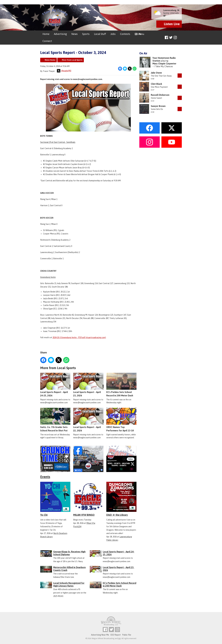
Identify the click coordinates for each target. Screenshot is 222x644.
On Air (138, 34)
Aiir (119, 638)
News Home (50, 60)
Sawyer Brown (158, 106)
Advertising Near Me (100, 635)
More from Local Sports (72, 60)
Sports (86, 34)
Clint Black (156, 84)
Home (46, 34)
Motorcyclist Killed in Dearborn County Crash (69, 569)
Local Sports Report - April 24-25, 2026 (55, 385)
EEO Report (116, 635)
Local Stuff (100, 34)
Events (45, 477)
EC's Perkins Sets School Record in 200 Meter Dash (121, 385)
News (74, 34)
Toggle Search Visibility (180, 38)
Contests (125, 34)
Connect (47, 41)
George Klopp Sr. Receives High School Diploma (69, 553)
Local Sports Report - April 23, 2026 (88, 385)
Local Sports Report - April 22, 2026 (88, 420)
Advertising (60, 34)
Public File (127, 635)
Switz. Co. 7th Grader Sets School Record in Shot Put (55, 420)
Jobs (113, 34)
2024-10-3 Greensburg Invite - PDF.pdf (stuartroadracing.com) (79, 337)
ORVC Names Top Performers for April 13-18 (121, 420)
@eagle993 (64, 71)
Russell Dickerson (160, 95)
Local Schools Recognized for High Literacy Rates (69, 584)
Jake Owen (156, 73)
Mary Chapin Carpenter (164, 64)
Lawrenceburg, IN (171, 10)
